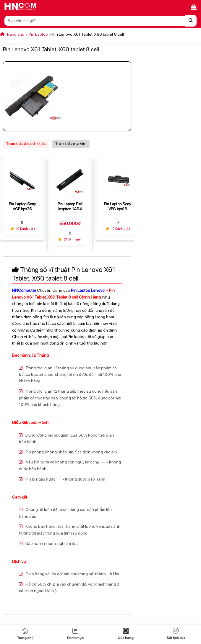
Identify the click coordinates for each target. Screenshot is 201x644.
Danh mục (75, 634)
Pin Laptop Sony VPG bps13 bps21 (117, 207)
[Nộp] (191, 21)
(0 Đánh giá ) (22, 229)
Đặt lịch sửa (176, 634)
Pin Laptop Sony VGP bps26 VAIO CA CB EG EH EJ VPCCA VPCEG (22, 207)
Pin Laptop (38, 34)
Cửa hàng (126, 634)
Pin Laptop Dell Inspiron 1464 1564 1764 (70, 207)
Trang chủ (25, 634)
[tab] (26, 144)
